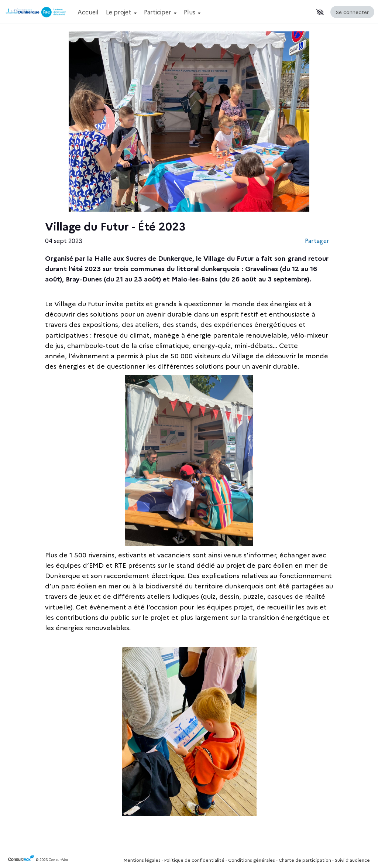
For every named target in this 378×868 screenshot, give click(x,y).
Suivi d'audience (352, 860)
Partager (317, 240)
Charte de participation (305, 860)
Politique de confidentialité (194, 860)
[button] (320, 12)
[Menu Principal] (194, 12)
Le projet (121, 12)
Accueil (88, 12)
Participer (160, 12)
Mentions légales (142, 860)
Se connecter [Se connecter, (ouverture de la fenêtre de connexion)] (352, 12)
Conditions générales (252, 860)
